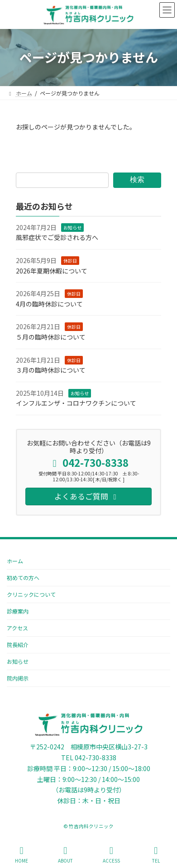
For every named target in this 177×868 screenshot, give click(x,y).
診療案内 (18, 611)
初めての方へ (23, 578)
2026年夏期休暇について (52, 271)
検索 (137, 180)
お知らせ (72, 228)
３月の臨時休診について (51, 370)
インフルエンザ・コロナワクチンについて (76, 403)
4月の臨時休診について (49, 304)
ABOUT (65, 855)
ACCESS (111, 855)
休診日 (70, 261)
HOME (22, 855)
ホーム (15, 561)
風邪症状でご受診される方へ (57, 237)
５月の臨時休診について (51, 337)
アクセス (17, 628)
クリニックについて (31, 594)
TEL (156, 855)
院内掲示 (18, 678)
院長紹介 (18, 645)
